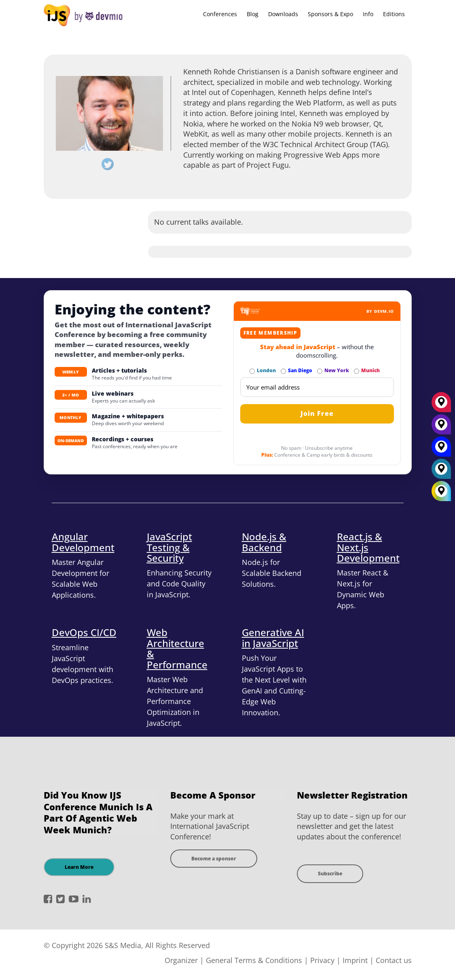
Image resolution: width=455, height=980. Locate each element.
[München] (441, 405)
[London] (441, 472)
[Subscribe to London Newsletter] (252, 371)
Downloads (283, 14)
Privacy (322, 960)
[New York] (441, 427)
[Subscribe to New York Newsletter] (320, 371)
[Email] (317, 387)
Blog (253, 14)
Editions (394, 14)
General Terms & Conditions (254, 960)
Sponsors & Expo (330, 14)
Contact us (394, 960)
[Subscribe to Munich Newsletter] (357, 371)
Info (368, 14)
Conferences (220, 14)
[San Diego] (441, 449)
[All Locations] (441, 491)
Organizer (181, 960)
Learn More (79, 867)
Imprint (355, 960)
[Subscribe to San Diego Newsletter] (283, 371)
